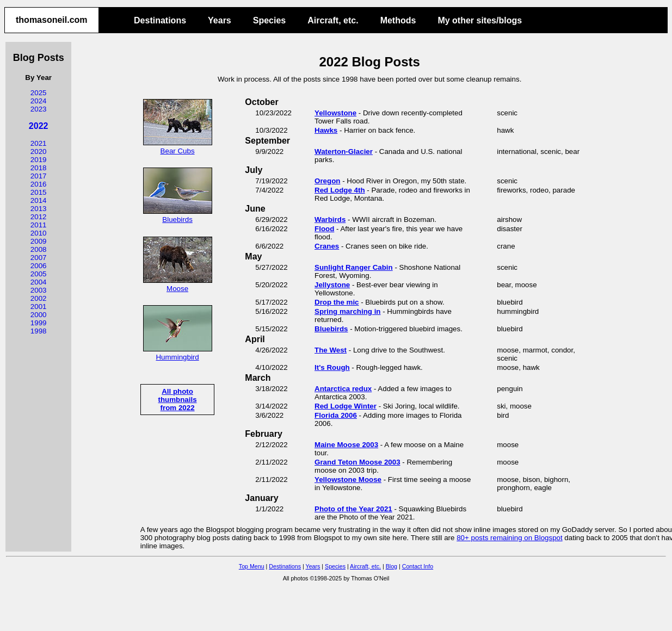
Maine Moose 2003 (346, 445)
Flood (324, 229)
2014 (39, 200)
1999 (39, 323)
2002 (39, 298)
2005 (39, 274)
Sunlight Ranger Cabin (354, 267)
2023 (39, 109)
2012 (39, 217)
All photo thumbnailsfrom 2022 (178, 400)
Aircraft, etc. (333, 20)
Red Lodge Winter (346, 406)
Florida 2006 (336, 415)
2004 (39, 282)
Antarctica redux (343, 389)
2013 (39, 209)
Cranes (327, 246)
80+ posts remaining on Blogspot (510, 538)
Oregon (327, 181)
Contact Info (418, 566)
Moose (178, 284)
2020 (39, 151)
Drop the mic (337, 302)
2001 (39, 307)
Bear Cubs (178, 147)
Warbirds (330, 219)
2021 (39, 143)
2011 (39, 225)
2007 (39, 258)
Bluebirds (178, 215)
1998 (39, 331)
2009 (39, 241)
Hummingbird (178, 353)
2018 (39, 168)
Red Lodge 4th (340, 190)
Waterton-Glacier (344, 151)
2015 (39, 192)
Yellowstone (335, 113)
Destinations (160, 20)
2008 (39, 249)
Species (269, 20)
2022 (39, 126)
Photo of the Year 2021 (353, 509)
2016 (39, 184)
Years (220, 20)
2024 (39, 101)
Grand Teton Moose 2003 (357, 462)
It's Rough (332, 367)
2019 (39, 160)
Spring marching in (347, 311)
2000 (39, 315)
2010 (39, 233)
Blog (392, 566)
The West (331, 350)
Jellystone (332, 285)
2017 (39, 176)
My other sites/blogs (480, 20)
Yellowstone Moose (348, 480)
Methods (398, 20)
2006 (39, 266)
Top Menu (252, 566)
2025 (39, 93)
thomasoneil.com (52, 20)
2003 (39, 290)
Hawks (326, 130)
